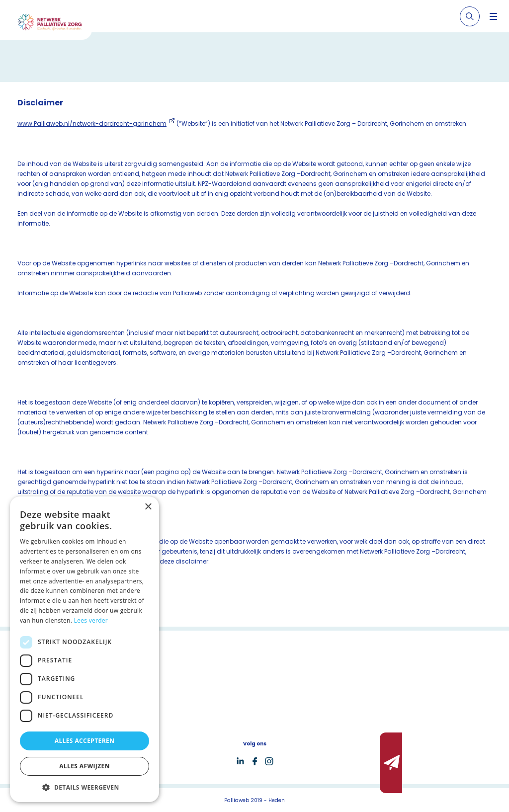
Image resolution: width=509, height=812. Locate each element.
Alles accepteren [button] (85, 741)
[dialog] (85, 649)
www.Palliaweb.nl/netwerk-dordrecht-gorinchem (92, 123)
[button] (85, 787)
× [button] (148, 507)
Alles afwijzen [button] (85, 766)
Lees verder (91, 620)
